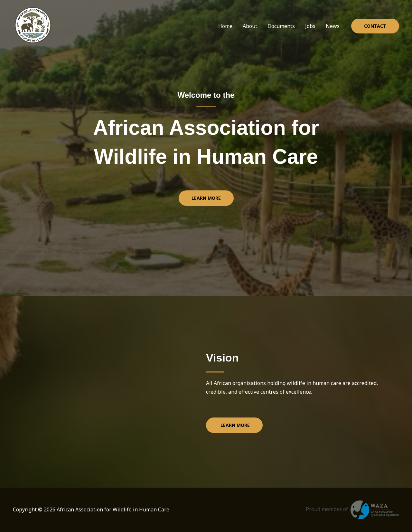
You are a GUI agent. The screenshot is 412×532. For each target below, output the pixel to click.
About (250, 26)
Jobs (310, 26)
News (333, 26)
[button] (375, 26)
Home (225, 26)
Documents (281, 26)
